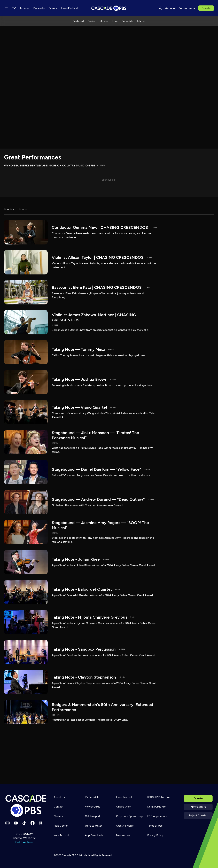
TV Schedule (92, 797)
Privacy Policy (155, 835)
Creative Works (125, 826)
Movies (104, 21)
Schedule (127, 21)
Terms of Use (155, 826)
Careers (58, 816)
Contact (59, 807)
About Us (59, 797)
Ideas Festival (124, 797)
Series (92, 21)
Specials (9, 209)
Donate (206, 8)
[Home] (26, 806)
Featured (78, 21)
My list (141, 21)
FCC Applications (157, 816)
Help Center (61, 826)
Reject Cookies (198, 815)
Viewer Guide (93, 807)
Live (115, 21)
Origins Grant (124, 807)
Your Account (62, 835)
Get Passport (93, 816)
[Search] (160, 8)
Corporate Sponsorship (130, 816)
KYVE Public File (156, 807)
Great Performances (33, 157)
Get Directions (24, 842)
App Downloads (94, 835)
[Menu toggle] (6, 8)
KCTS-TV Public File (158, 797)
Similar (23, 209)
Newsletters (198, 807)
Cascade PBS (69, 855)
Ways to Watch (94, 826)
